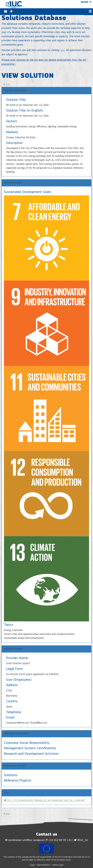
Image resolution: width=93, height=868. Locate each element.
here (62, 50)
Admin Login (58, 865)
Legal (32, 865)
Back (7, 84)
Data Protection (43, 865)
